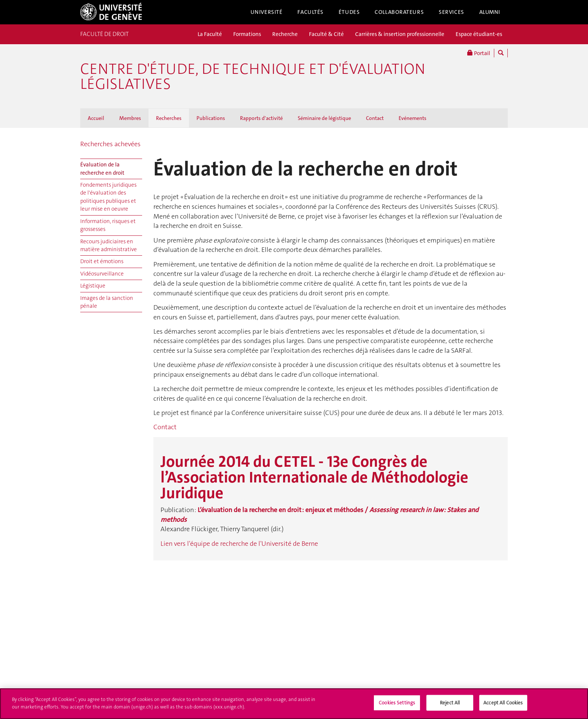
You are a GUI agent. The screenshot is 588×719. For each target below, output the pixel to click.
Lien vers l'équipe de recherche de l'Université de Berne (239, 544)
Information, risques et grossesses (108, 225)
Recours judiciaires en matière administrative (109, 245)
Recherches (169, 118)
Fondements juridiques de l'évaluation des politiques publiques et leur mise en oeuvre (108, 197)
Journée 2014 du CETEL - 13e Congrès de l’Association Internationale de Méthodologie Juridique (314, 477)
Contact (375, 118)
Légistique (93, 286)
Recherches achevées (110, 144)
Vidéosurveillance (102, 274)
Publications (211, 118)
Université (267, 12)
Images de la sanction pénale (107, 302)
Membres (130, 118)
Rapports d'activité (261, 118)
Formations (247, 34)
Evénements (412, 118)
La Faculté (210, 34)
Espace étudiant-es (479, 34)
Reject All (450, 706)
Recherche (285, 34)
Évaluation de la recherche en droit (102, 169)
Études (349, 12)
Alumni (490, 12)
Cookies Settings (397, 706)
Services (451, 12)
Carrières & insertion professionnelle (400, 34)
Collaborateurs (399, 12)
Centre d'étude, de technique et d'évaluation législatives (253, 76)
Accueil (96, 118)
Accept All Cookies (503, 706)
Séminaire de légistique (324, 118)
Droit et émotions (102, 261)
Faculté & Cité (326, 34)
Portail (479, 53)
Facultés (310, 12)
